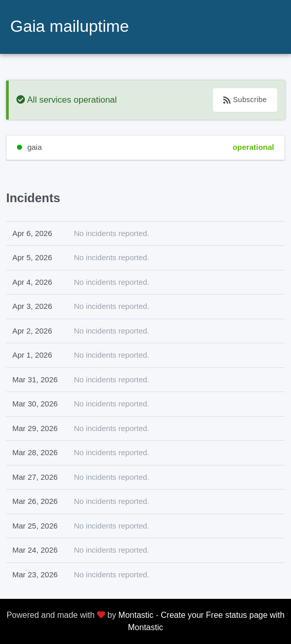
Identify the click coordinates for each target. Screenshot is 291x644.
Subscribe (245, 100)
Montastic (136, 615)
